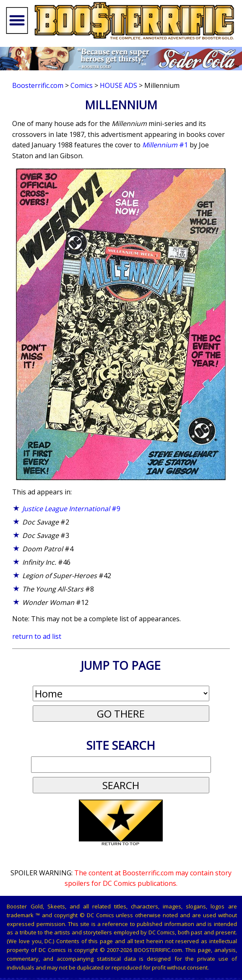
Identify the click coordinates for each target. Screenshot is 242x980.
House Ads (118, 85)
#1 (165, 145)
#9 (71, 509)
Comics (82, 85)
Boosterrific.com (38, 85)
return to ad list (37, 636)
